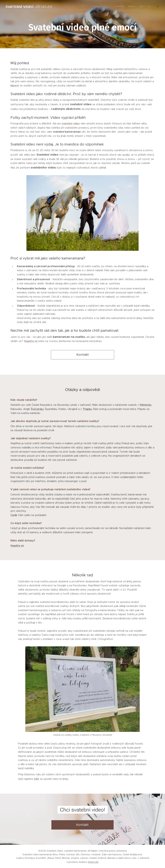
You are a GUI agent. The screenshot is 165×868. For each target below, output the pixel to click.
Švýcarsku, (37, 409)
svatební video (71, 124)
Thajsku (87, 409)
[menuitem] (129, 7)
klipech (15, 86)
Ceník (14, 515)
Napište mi (31, 341)
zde (36, 779)
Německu (146, 405)
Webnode (93, 862)
